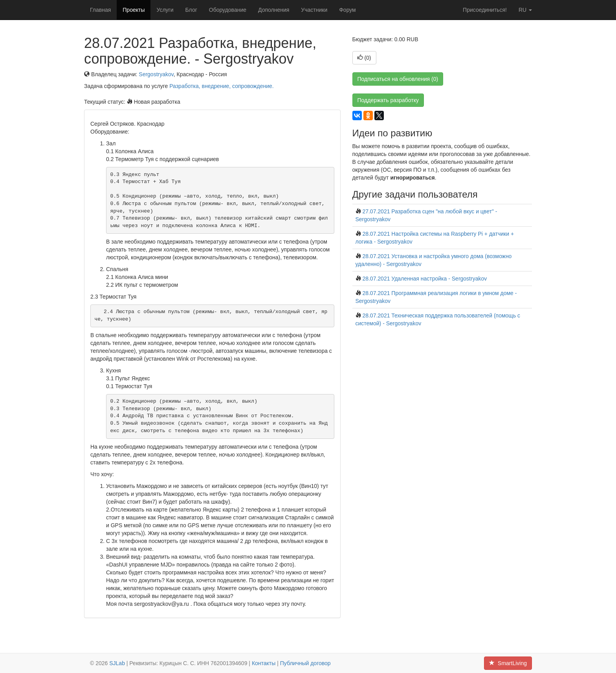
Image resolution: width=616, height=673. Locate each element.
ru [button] (525, 10)
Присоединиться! (485, 10)
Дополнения (274, 10)
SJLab (117, 663)
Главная (100, 10)
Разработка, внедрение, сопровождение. (221, 86)
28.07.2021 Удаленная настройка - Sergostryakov (424, 279)
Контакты (264, 663)
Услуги (165, 10)
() (364, 58)
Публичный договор (305, 663)
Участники (314, 10)
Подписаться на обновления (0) (398, 79)
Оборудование (228, 10)
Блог (191, 10)
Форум (347, 10)
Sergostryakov (156, 74)
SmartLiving (508, 663)
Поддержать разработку (388, 100)
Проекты (134, 10)
